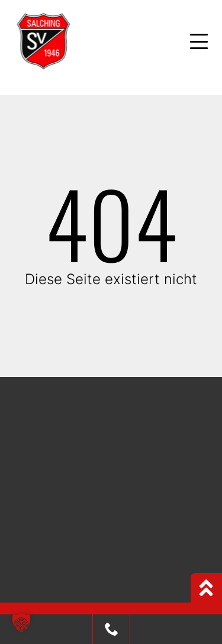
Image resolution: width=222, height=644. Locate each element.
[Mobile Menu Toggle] (199, 41)
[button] (21, 623)
